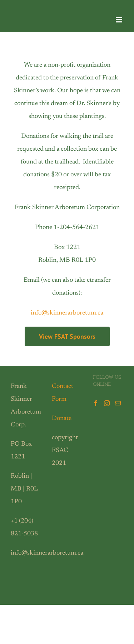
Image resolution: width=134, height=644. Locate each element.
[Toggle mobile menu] (120, 20)
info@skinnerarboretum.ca (67, 313)
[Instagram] (107, 403)
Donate (62, 419)
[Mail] (118, 403)
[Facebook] (96, 403)
